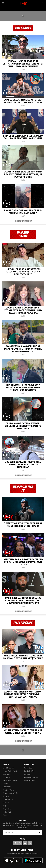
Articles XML (7, 787)
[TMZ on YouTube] (25, 843)
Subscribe (40, 832)
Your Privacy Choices (10, 781)
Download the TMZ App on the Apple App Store (13, 860)
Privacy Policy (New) (10, 771)
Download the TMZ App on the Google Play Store (33, 860)
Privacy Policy (35, 825)
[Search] (43, 3)
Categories (6, 796)
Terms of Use (7, 774)
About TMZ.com (8, 768)
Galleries (6, 803)
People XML (7, 809)
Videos (5, 815)
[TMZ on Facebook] (15, 843)
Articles (5, 784)
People (5, 806)
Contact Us (28, 768)
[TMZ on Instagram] (30, 843)
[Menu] (3, 3)
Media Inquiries (30, 781)
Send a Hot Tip (29, 771)
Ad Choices (7, 777)
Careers (27, 774)
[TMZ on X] (20, 843)
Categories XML (8, 799)
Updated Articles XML (10, 793)
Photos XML (7, 812)
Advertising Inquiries (31, 777)
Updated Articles (8, 790)
